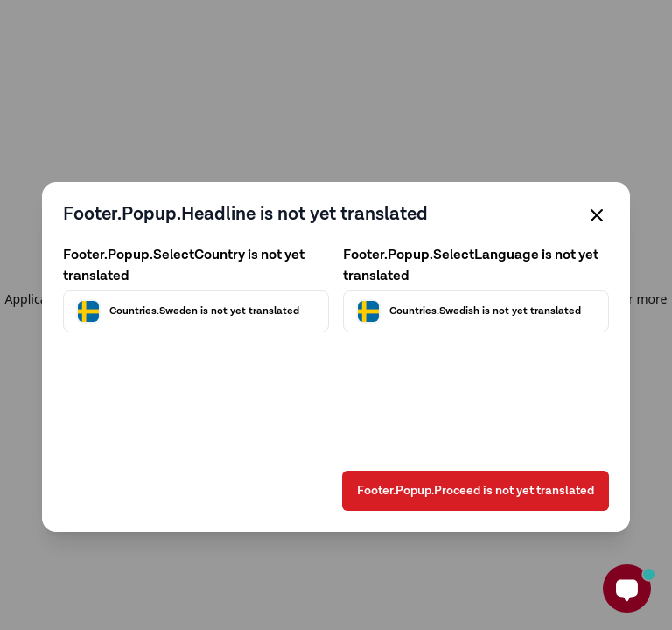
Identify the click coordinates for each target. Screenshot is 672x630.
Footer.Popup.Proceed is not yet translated (476, 491)
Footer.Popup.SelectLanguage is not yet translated (471, 266)
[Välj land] (196, 311)
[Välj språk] (476, 311)
